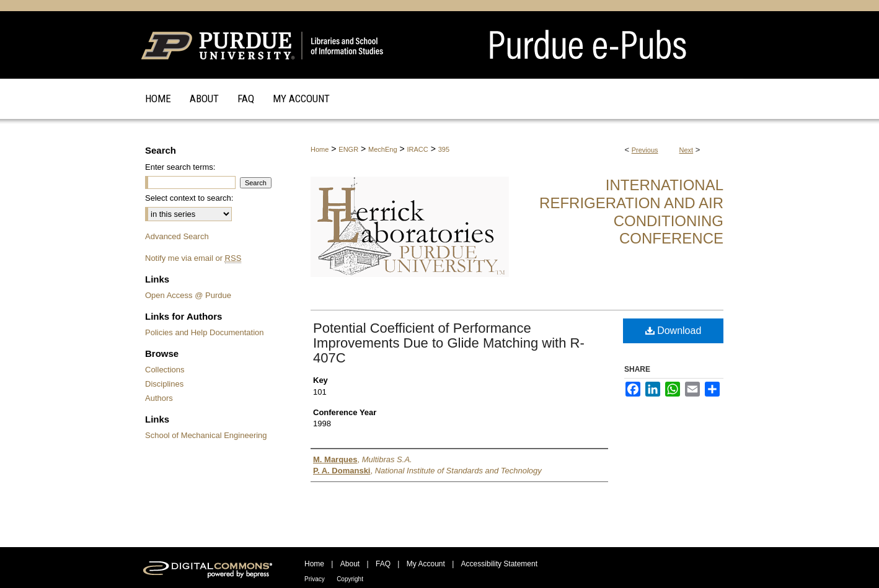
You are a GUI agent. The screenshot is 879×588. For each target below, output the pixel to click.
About (350, 564)
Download (674, 331)
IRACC (418, 149)
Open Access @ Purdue (188, 295)
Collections (165, 370)
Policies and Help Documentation (205, 332)
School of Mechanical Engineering (206, 435)
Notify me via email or (193, 258)
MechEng (382, 149)
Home (320, 149)
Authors (159, 398)
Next (687, 150)
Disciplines (164, 384)
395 (444, 149)
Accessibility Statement (499, 564)
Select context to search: (189, 198)
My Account (426, 564)
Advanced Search (177, 236)
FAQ (383, 564)
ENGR (348, 149)
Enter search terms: (180, 167)
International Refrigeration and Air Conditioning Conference (631, 212)
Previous (645, 150)
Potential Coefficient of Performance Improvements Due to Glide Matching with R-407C (449, 343)
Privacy (315, 579)
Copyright (350, 579)
